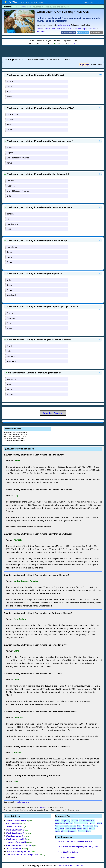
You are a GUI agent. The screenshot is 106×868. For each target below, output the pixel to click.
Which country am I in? (16, 839)
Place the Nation (14, 848)
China (9, 130)
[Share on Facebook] (70, 32)
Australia (11, 147)
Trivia (33, 2)
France (10, 81)
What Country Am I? (15, 836)
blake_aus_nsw (64, 25)
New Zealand (13, 114)
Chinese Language (69, 831)
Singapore (11, 379)
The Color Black (84, 831)
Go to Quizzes (78, 846)
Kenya (9, 163)
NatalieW (43, 807)
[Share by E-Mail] (97, 32)
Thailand (11, 180)
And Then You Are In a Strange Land (23, 854)
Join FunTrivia (25, 7)
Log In (99, 2)
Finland (10, 351)
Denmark (11, 318)
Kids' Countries (12, 824)
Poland (10, 394)
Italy (9, 91)
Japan (9, 257)
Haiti (9, 229)
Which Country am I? (15, 830)
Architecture (88, 826)
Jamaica (10, 214)
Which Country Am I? (15, 833)
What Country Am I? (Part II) (18, 845)
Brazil (9, 96)
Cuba (9, 323)
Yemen (10, 313)
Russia (10, 285)
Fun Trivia (11, 2)
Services (42, 2)
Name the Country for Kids (19, 851)
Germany (11, 356)
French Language (81, 823)
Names (92, 823)
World (57, 820)
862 (75, 43)
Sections (24, 2)
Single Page (84, 65)
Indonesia (11, 361)
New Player (88, 2)
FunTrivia (67, 857)
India (9, 196)
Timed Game (96, 65)
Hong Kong (12, 247)
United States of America (18, 158)
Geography (65, 820)
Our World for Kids (87, 820)
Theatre (75, 820)
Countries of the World (16, 820)
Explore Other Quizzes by (75, 841)
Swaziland (11, 295)
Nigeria (10, 153)
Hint (100, 75)
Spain (9, 86)
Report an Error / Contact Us (71, 865)
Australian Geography (64, 823)
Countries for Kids (14, 827)
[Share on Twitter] (84, 32)
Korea (9, 252)
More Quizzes (68, 852)
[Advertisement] (53, 51)
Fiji (8, 219)
